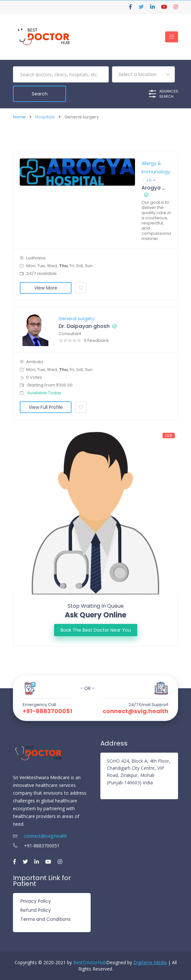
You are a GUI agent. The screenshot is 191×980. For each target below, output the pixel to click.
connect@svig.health (135, 711)
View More (46, 288)
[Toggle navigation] (172, 37)
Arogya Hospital (153, 188)
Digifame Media (150, 962)
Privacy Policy (36, 901)
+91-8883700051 (47, 711)
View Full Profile (46, 407)
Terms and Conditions (45, 919)
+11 (151, 180)
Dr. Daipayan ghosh (84, 326)
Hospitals (45, 117)
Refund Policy (36, 910)
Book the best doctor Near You (96, 630)
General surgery (77, 318)
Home (19, 117)
